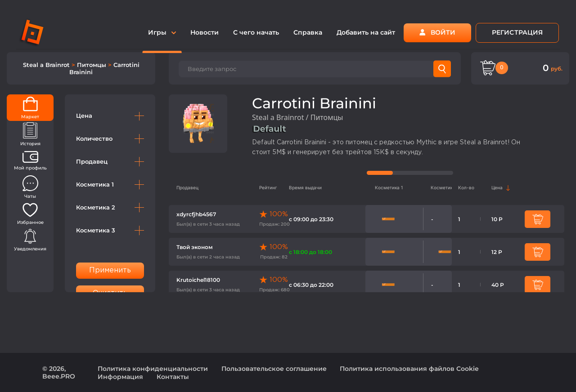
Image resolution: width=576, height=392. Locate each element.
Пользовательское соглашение (274, 369)
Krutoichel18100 (198, 280)
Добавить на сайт (366, 32)
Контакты (173, 377)
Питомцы (92, 65)
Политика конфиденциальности (153, 369)
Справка (308, 32)
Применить (110, 270)
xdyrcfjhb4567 (196, 214)
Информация (120, 377)
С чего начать (256, 32)
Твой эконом (195, 247)
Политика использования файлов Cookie (409, 369)
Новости (205, 32)
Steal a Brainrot (47, 65)
